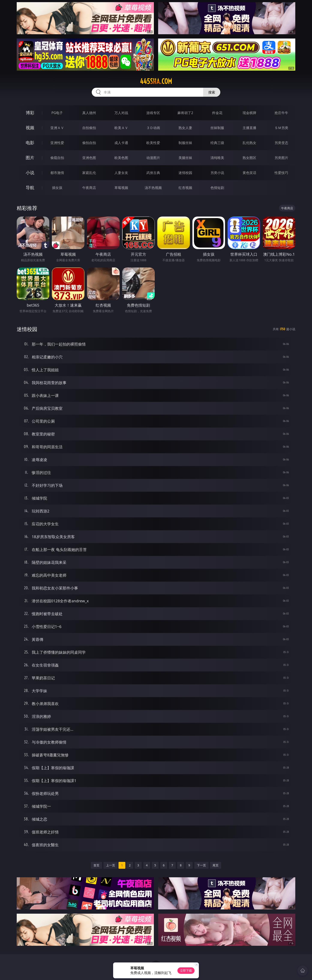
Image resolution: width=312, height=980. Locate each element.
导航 (30, 188)
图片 (30, 158)
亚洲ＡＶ (57, 128)
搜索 (212, 92)
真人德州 (89, 113)
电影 (30, 143)
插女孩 (57, 188)
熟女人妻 (185, 128)
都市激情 (57, 173)
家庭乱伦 (89, 173)
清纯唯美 (217, 158)
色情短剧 (217, 188)
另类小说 (217, 173)
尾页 (216, 865)
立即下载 (186, 970)
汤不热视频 (153, 188)
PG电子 (57, 113)
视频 (30, 128)
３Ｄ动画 (153, 128)
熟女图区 (249, 158)
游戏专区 (153, 113)
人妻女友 (121, 173)
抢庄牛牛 (281, 113)
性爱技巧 (281, 173)
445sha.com (156, 81)
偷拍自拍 (89, 143)
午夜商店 (89, 188)
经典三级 (217, 143)
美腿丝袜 (185, 158)
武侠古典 (153, 173)
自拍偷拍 (89, 128)
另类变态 (281, 143)
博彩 (30, 113)
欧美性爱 (153, 143)
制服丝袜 (185, 143)
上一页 (111, 865)
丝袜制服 (217, 128)
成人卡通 (121, 143)
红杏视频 (185, 188)
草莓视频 (121, 188)
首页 (96, 865)
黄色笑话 (249, 173)
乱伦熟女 (249, 143)
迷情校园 (185, 173)
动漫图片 (153, 158)
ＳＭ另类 (281, 128)
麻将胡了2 (185, 113)
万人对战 (121, 113)
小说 (30, 173)
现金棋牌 (249, 113)
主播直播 (249, 128)
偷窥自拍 (57, 158)
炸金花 (217, 113)
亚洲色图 (89, 158)
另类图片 (281, 158)
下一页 (201, 865)
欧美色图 (121, 158)
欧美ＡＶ (121, 128)
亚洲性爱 (57, 143)
